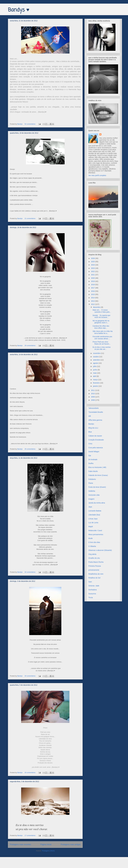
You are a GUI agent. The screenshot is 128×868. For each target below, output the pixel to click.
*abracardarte (94, 408)
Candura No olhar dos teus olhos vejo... (101, 327)
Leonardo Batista (95, 511)
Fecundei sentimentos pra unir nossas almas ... (102, 338)
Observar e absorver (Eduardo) (100, 550)
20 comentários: (30, 676)
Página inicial (46, 844)
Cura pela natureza (96, 448)
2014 (93, 298)
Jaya (90, 507)
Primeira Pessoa (95, 566)
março (96, 380)
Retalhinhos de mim (96, 574)
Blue (90, 432)
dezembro (97, 307)
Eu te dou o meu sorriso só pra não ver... (102, 348)
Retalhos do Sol (94, 578)
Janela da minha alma (97, 503)
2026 (93, 258)
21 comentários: (30, 218)
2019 (93, 281)
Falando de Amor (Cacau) (98, 475)
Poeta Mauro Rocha (96, 562)
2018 (93, 285)
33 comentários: (30, 773)
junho (95, 370)
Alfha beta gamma (95, 420)
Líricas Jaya (93, 519)
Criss (90, 444)
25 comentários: (30, 449)
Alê (90, 416)
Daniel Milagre (94, 452)
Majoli (91, 527)
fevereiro (96, 383)
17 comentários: (30, 835)
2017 (93, 288)
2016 (93, 291)
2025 (93, 262)
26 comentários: (30, 346)
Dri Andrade (93, 460)
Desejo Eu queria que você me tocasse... (101, 316)
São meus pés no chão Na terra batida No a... (103, 332)
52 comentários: (30, 124)
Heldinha (92, 491)
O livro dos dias (94, 542)
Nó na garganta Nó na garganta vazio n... (101, 322)
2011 (93, 390)
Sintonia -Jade (94, 586)
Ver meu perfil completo (97, 175)
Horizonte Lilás (94, 495)
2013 (93, 301)
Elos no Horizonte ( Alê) (97, 467)
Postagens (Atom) (48, 851)
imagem (91, 499)
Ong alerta (92, 554)
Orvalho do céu (94, 558)
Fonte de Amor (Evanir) (97, 487)
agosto (96, 363)
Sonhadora (93, 590)
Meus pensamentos (96, 534)
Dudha (91, 463)
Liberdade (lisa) (94, 515)
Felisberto (92, 479)
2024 (93, 265)
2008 (93, 400)
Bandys (91, 424)
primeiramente (94, 570)
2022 (93, 271)
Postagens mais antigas (71, 844)
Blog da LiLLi (93, 428)
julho (95, 366)
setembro (97, 360)
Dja (90, 456)
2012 (93, 304)
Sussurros (92, 594)
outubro (96, 357)
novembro (97, 353)
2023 (93, 268)
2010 (93, 394)
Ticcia (91, 598)
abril (95, 376)
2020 (93, 278)
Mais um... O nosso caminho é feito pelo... (102, 311)
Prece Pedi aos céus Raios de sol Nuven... (102, 343)
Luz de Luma (93, 523)
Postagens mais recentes (20, 844)
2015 (93, 294)
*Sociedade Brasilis (96, 412)
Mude (91, 538)
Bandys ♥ (19, 10)
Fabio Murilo (93, 471)
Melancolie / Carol (95, 530)
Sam (90, 582)
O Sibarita (92, 546)
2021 (93, 275)
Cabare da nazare (95, 436)
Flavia (91, 483)
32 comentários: (30, 572)
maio (95, 373)
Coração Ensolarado (96, 440)
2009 (93, 397)
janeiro (96, 386)
